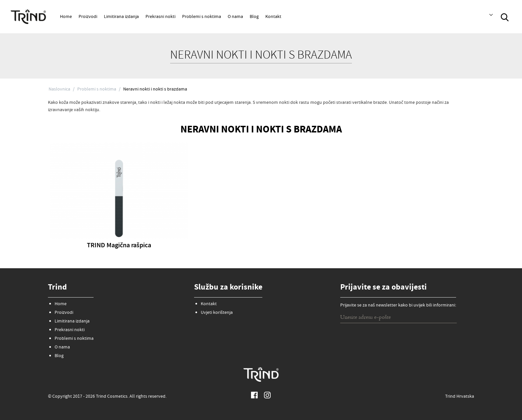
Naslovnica (59, 90)
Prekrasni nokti (160, 17)
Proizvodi (88, 17)
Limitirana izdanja (121, 17)
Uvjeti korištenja (217, 313)
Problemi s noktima (202, 17)
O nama (235, 17)
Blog (254, 17)
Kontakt (273, 17)
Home (66, 17)
